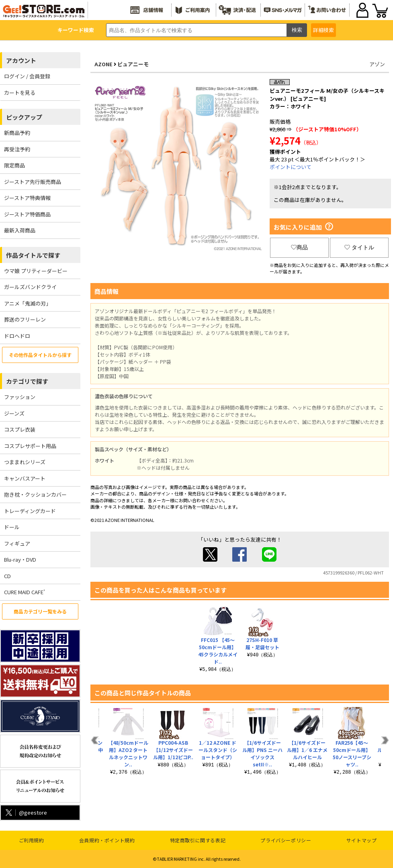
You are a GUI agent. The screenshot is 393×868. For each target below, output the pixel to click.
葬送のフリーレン (25, 319)
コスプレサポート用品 (30, 446)
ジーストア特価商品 (27, 214)
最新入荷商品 (20, 230)
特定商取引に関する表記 (198, 840)
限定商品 (14, 165)
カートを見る (20, 93)
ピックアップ (24, 117)
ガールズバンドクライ (30, 287)
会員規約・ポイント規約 (107, 840)
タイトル (359, 247)
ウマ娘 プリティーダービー (36, 271)
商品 (299, 247)
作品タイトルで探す (33, 255)
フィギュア (17, 543)
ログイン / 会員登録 (27, 76)
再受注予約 (17, 149)
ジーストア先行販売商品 (33, 182)
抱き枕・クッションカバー (35, 494)
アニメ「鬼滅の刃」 (28, 303)
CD (7, 576)
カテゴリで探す (27, 381)
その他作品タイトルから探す (40, 355)
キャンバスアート (25, 478)
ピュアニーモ (133, 64)
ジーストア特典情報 (27, 198)
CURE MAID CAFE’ (25, 592)
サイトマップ (362, 840)
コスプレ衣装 (20, 429)
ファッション (20, 397)
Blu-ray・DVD (20, 559)
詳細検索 (323, 30)
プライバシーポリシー (286, 840)
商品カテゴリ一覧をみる (40, 611)
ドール (12, 527)
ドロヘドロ (17, 336)
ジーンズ (14, 413)
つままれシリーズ (25, 462)
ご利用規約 (32, 840)
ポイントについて (291, 167)
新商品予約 (17, 133)
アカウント (21, 60)
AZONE (103, 64)
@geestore (26, 812)
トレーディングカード (30, 511)
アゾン (377, 64)
